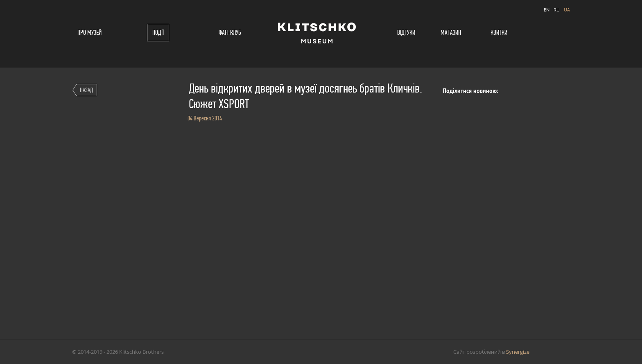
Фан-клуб (230, 33)
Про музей (89, 33)
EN (547, 10)
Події (158, 33)
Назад (86, 90)
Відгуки (406, 33)
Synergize (518, 352)
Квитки (499, 33)
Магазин (451, 33)
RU (557, 10)
